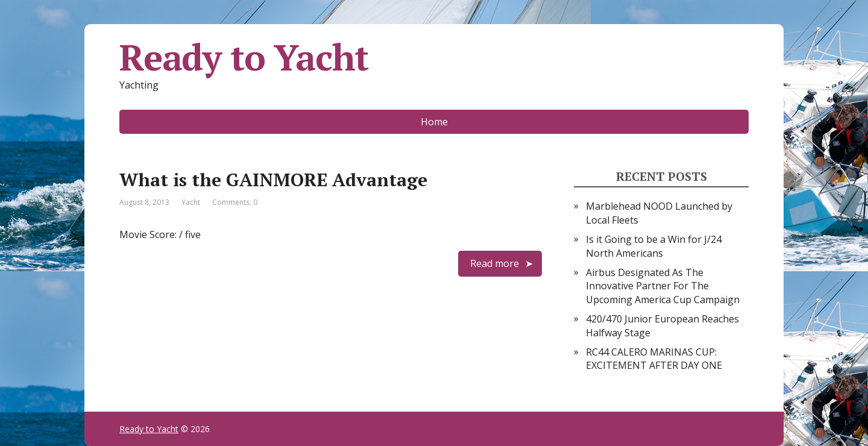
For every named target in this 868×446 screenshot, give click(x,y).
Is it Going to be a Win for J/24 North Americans (654, 246)
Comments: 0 (235, 202)
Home (434, 122)
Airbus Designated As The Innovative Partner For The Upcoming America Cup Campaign (663, 286)
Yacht (191, 202)
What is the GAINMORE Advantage (273, 180)
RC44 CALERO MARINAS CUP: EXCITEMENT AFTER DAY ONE (654, 359)
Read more (495, 263)
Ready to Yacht (244, 57)
